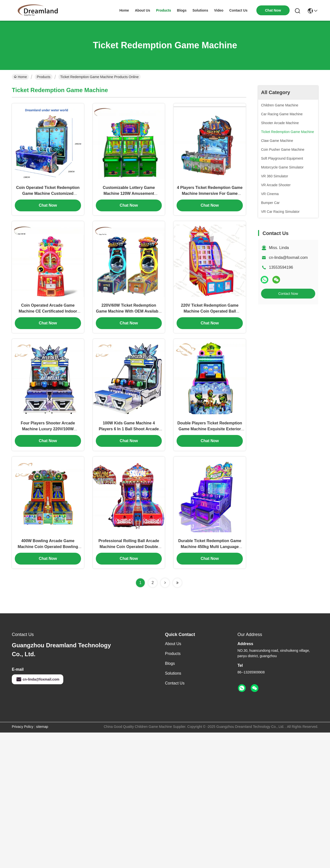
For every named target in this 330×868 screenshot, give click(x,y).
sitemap (42, 726)
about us (143, 10)
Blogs (170, 662)
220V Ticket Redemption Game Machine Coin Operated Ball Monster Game (210, 311)
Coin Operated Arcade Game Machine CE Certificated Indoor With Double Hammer (48, 311)
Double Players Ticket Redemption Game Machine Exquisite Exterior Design (210, 428)
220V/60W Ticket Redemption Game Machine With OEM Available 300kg (129, 311)
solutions (200, 10)
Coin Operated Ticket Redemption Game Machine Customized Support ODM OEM (48, 193)
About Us (173, 643)
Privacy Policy (23, 726)
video (219, 10)
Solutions (173, 672)
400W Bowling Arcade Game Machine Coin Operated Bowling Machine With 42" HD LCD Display (48, 546)
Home (124, 10)
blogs (182, 10)
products (164, 10)
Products (43, 77)
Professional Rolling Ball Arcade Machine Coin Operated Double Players (129, 546)
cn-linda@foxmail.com (288, 258)
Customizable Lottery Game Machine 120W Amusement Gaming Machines (129, 193)
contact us (238, 10)
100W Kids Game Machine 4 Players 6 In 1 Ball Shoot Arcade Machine (129, 428)
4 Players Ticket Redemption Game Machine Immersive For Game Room (210, 193)
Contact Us (175, 682)
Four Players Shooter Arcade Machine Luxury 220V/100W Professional (48, 428)
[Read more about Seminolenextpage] (165, 582)
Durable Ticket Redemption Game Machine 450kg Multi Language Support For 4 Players (210, 546)
